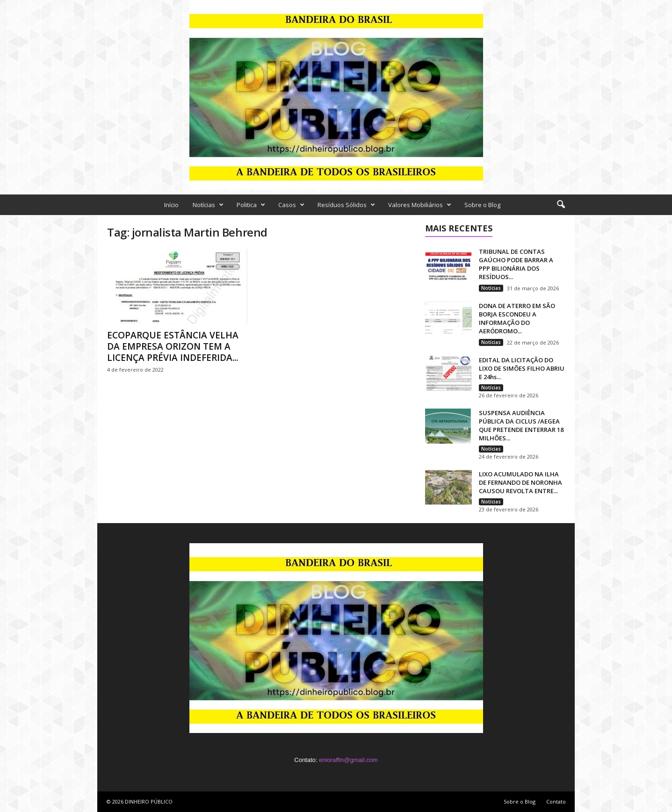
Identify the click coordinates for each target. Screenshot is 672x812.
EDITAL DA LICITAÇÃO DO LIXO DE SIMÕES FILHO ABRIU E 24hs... (522, 368)
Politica (251, 205)
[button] (561, 205)
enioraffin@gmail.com (348, 760)
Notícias (208, 205)
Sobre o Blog (482, 205)
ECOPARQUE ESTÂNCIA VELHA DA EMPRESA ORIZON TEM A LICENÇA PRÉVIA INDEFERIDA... (173, 346)
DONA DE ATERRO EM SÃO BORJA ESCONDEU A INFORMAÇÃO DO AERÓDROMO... (517, 318)
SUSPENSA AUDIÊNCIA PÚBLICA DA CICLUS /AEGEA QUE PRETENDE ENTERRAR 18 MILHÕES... (521, 425)
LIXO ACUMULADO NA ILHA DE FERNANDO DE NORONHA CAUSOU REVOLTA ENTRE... (520, 482)
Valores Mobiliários (420, 205)
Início (171, 205)
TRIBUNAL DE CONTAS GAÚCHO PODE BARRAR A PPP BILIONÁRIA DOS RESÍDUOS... (516, 264)
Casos (291, 205)
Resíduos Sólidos (346, 205)
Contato (556, 801)
